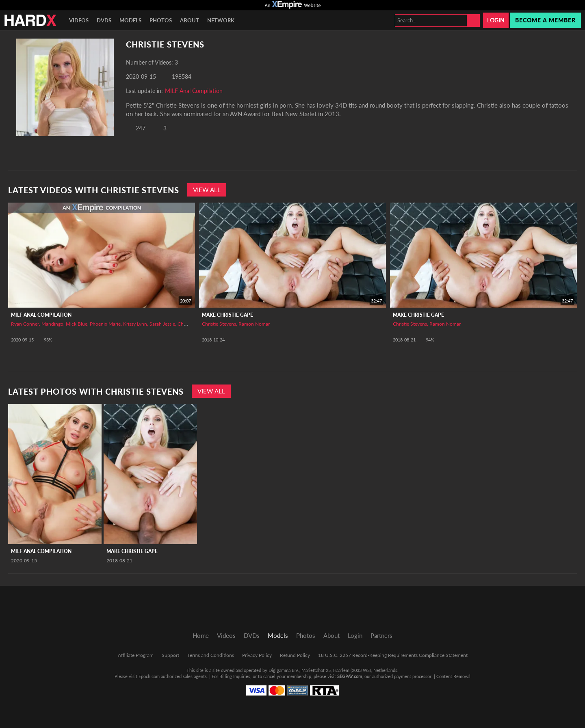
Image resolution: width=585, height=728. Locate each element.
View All (207, 190)
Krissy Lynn (135, 324)
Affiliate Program (136, 655)
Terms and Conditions (211, 655)
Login (496, 20)
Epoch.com (149, 676)
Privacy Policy (257, 655)
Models (130, 20)
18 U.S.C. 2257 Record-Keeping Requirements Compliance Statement (393, 655)
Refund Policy (295, 655)
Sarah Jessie (162, 324)
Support (170, 655)
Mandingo (52, 324)
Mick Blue (77, 324)
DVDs (104, 20)
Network (221, 20)
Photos (161, 20)
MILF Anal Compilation (194, 91)
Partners (381, 635)
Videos (79, 20)
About (190, 20)
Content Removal (453, 676)
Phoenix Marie (105, 324)
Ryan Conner (25, 324)
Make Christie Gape (227, 315)
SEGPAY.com (350, 676)
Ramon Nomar (254, 324)
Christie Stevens (219, 324)
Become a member (545, 20)
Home (201, 635)
